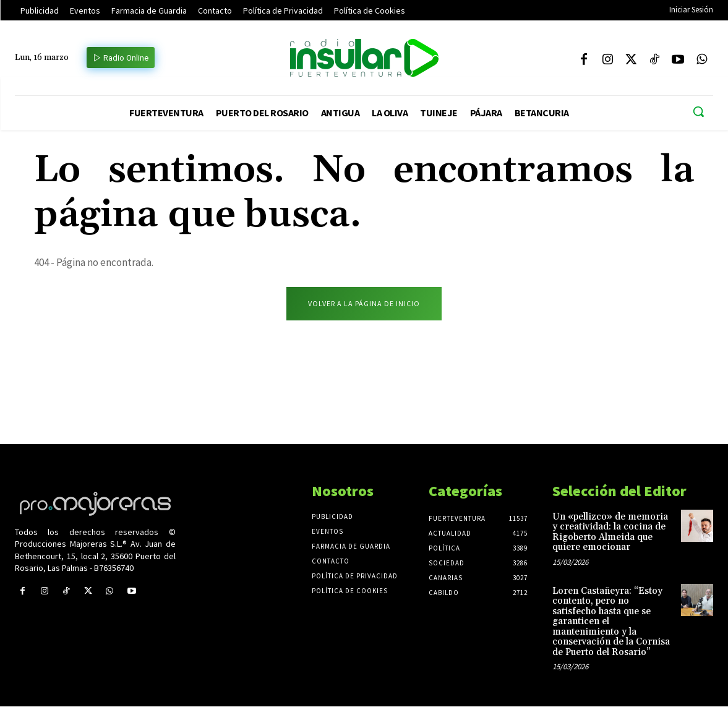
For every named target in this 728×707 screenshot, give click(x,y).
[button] (698, 111)
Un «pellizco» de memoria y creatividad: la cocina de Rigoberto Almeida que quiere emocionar (610, 533)
